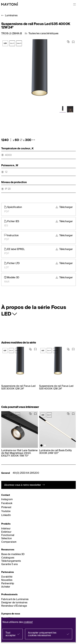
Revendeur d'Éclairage (14, 606)
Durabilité (7, 577)
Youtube (6, 511)
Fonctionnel (8, 535)
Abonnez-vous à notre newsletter (23, 485)
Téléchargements (11, 561)
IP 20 (8, 189)
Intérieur (6, 528)
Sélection (6, 538)
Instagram (7, 499)
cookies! (28, 622)
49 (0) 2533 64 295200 (26, 473)
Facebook (7, 503)
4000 (8, 155)
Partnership (8, 583)
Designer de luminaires (14, 602)
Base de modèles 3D (13, 554)
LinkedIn (6, 515)
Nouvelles (7, 580)
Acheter (6, 587)
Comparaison (9, 542)
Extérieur (6, 532)
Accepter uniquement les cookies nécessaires (42, 634)
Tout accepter (11, 634)
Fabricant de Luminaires (15, 599)
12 (6, 172)
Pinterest (6, 507)
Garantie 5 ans (9, 564)
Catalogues (8, 558)
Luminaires (11, 15)
